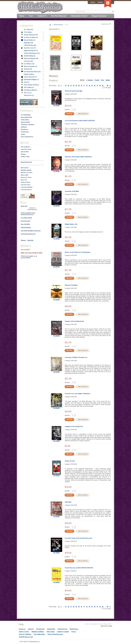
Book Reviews (74, 629)
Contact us (22, 629)
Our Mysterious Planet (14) (31, 72)
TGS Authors (27, 32)
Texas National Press (27, 137)
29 (76, 85)
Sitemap (23, 154)
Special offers (25, 152)
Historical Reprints (58, 25)
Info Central (25, 168)
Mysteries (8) (27, 69)
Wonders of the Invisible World (74, 321)
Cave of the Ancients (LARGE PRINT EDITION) (80, 121)
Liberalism (68, 502)
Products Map (25, 157)
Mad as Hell (24, 175)
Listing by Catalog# (63, 632)
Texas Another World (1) (30, 85)
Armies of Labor (70, 461)
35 (92, 85)
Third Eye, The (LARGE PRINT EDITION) (78, 157)
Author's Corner (24, 632)
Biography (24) (28, 43)
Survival (25, 82)
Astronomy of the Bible (72, 191)
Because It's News (26, 177)
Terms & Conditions (25, 634)
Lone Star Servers (26, 190)
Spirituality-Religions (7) (30, 80)
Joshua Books (25, 120)
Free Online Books (39, 634)
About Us (31, 629)
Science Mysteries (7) (29, 77)
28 (74, 85)
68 (108, 85)
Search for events (26, 149)
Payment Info (40, 629)
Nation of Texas (26, 182)
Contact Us (42, 16)
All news (23, 240)
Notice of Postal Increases (55, 634)
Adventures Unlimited (27, 125)
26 (68, 85)
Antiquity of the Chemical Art (74, 426)
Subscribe (30, 240)
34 (89, 85)
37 (97, 85)
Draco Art (24, 180)
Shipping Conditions (38, 632)
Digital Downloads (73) (31, 51)
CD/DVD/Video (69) (30, 45)
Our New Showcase (59, 16)
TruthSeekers (25, 132)
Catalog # (90, 80)
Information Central (79, 16)
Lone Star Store (26, 185)
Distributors (24, 129)
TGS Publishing (26, 115)
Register (100, 2)
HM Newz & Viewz (27, 173)
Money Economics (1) (29, 66)
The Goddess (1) (28, 87)
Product (97, 80)
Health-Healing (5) (28, 56)
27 (71, 85)
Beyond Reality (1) (28, 40)
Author (23, 134)
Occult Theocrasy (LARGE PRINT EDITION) (79, 568)
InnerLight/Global (26, 117)
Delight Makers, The (71, 224)
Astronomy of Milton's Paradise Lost (76, 357)
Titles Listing (51, 632)
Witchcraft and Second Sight (74, 91)
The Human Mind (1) (29, 90)
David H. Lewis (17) (29, 48)
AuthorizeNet (51, 629)
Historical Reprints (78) (30, 58)
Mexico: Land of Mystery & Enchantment (78, 252)
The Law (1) (26, 93)
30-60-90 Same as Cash (26, 637)
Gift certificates (26, 147)
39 (103, 85)
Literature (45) (28, 61)
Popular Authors (29, 74)
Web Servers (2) (29, 95)
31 (82, 85)
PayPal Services (62, 629)
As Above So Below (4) (29, 37)
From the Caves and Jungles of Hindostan (77, 394)
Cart (31, 16)
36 (95, 85)
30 (79, 85)
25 (66, 85)
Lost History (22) (28, 64)
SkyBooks (24, 127)
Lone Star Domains (27, 187)
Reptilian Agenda (26, 170)
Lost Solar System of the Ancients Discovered (78, 538)
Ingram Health (25, 122)
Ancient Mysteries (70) (29, 35)
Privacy (74, 632)
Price (102, 80)
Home (22, 16)
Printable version (105, 24)
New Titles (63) (28, 30)
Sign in (93, 2)
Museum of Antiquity (71, 285)
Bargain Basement (26, 162)
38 (100, 85)
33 (87, 85)
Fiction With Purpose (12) (32, 53)
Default (108, 80)
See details (56, 105)
